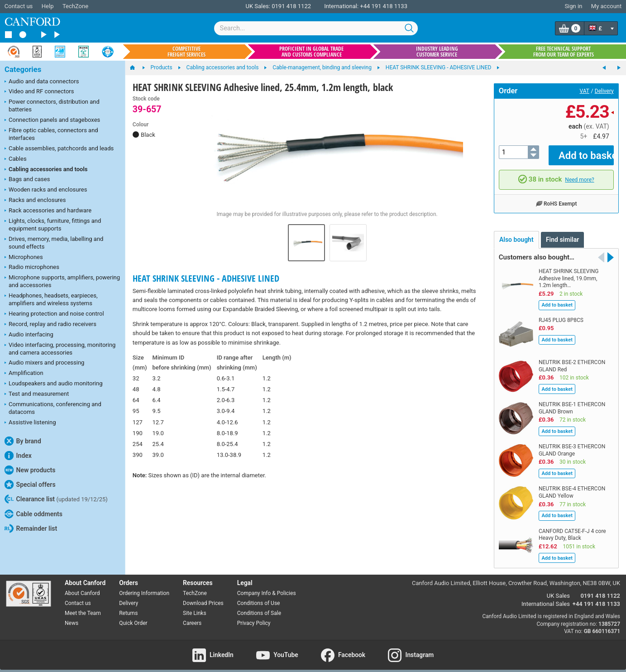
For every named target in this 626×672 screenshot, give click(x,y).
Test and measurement (37, 394)
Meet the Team (83, 607)
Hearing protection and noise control (54, 314)
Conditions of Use (259, 597)
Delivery (604, 91)
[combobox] (316, 28)
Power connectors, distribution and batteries (52, 106)
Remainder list (31, 528)
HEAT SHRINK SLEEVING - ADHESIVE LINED (206, 278)
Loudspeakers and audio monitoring (54, 384)
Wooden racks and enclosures (46, 190)
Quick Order (133, 616)
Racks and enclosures (35, 201)
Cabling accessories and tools (46, 170)
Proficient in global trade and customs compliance (311, 52)
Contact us (19, 6)
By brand (23, 441)
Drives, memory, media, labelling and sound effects (54, 243)
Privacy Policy (254, 616)
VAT (585, 91)
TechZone (75, 6)
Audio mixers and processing (44, 363)
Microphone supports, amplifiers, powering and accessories (62, 281)
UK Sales (558, 589)
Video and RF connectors (39, 92)
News (72, 616)
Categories (23, 70)
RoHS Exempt (556, 197)
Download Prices (203, 597)
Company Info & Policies (267, 587)
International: (341, 6)
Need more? (579, 173)
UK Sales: (258, 6)
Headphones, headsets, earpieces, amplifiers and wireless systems (51, 299)
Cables (16, 159)
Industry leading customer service (437, 52)
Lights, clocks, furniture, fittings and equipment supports (53, 225)
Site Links (195, 607)
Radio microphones (32, 268)
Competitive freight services (186, 52)
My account (606, 6)
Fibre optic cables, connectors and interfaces (51, 134)
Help (48, 6)
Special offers (30, 485)
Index (18, 456)
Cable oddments (33, 514)
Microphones (24, 258)
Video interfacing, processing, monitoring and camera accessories (60, 349)
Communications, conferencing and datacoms (53, 408)
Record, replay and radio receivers (50, 325)
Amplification (24, 374)
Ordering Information (144, 587)
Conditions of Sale (259, 607)
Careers (192, 616)
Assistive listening (30, 423)
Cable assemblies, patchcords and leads (59, 149)
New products (30, 470)
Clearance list (56, 499)
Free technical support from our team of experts (564, 52)
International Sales (546, 598)
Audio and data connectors (42, 82)
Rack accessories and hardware (48, 211)
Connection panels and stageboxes (52, 120)
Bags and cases (27, 180)
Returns (128, 607)
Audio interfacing (29, 335)
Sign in (573, 6)
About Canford (82, 587)
